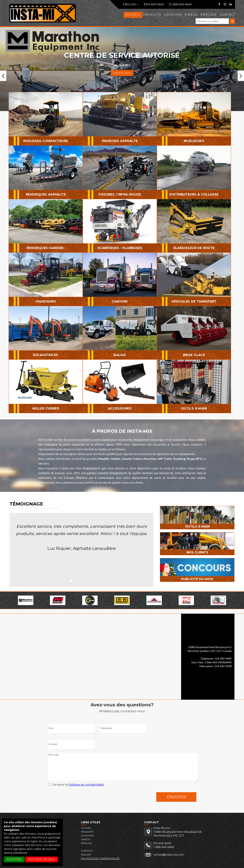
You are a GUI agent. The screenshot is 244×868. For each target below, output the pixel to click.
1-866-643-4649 (180, 4)
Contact (227, 15)
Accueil (133, 15)
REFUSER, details (42, 859)
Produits (152, 15)
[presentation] (76, 798)
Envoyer (176, 797)
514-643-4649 (154, 4)
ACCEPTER (14, 859)
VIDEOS (191, 15)
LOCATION (173, 15)
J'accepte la (76, 785)
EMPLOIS (209, 15)
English (131, 4)
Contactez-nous (122, 73)
